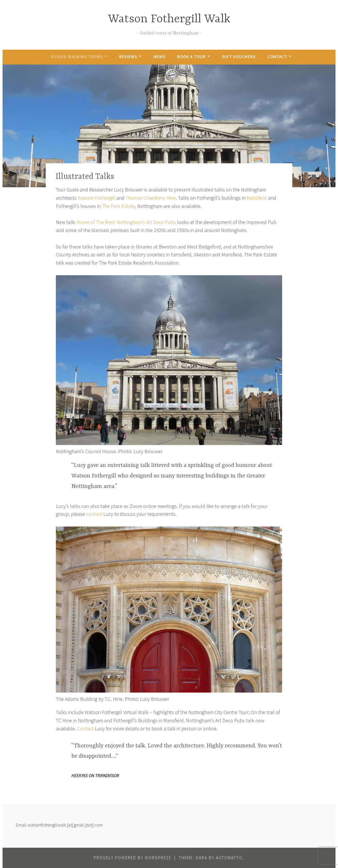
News (159, 57)
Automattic (230, 858)
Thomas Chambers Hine (151, 198)
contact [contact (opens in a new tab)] (95, 514)
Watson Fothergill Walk (169, 19)
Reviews (128, 57)
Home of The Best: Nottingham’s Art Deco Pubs (126, 222)
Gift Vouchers (239, 57)
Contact (277, 57)
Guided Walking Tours (77, 57)
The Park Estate (118, 206)
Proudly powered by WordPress (132, 858)
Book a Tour (191, 57)
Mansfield (257, 198)
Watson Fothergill (96, 198)
